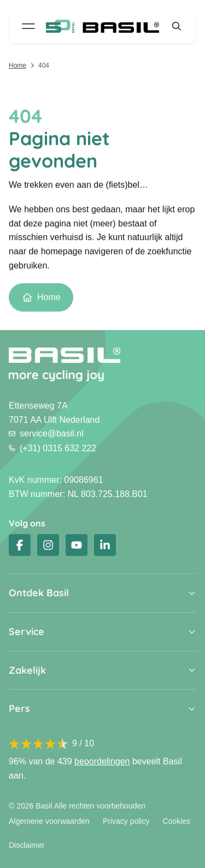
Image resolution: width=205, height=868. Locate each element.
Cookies (176, 821)
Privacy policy (126, 821)
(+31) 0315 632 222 (52, 448)
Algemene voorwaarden (49, 821)
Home (17, 65)
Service (27, 632)
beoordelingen (102, 761)
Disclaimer (27, 845)
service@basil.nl (46, 433)
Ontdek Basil (39, 593)
